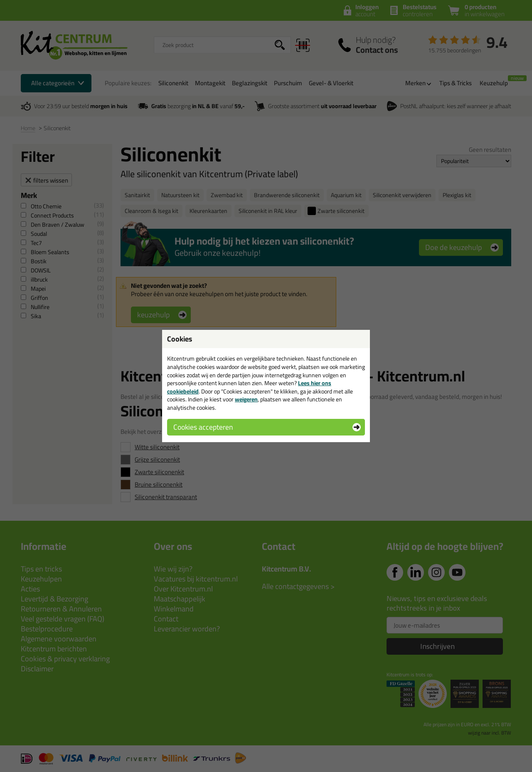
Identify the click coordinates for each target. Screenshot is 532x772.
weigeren (246, 399)
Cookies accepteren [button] (203, 427)
